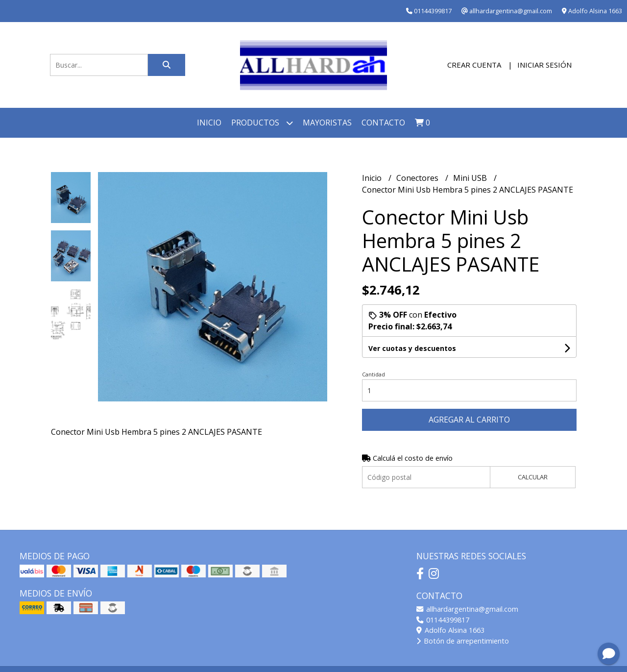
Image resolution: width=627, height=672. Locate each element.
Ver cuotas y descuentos (412, 348)
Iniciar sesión (544, 65)
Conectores (418, 178)
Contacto (383, 123)
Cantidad (374, 374)
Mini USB (471, 178)
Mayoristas (327, 123)
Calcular (533, 477)
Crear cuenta (474, 65)
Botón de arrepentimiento (463, 641)
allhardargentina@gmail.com (467, 609)
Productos (262, 123)
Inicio (209, 123)
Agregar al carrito (469, 420)
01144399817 (443, 620)
